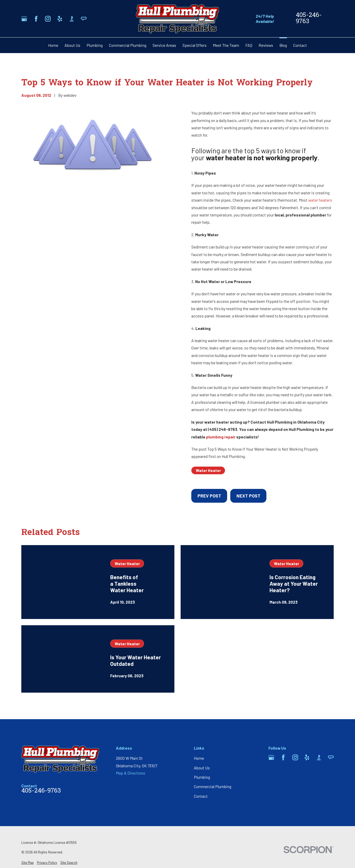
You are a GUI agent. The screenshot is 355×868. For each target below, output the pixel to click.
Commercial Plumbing (213, 786)
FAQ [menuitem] (249, 45)
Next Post (248, 496)
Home (199, 758)
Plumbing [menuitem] (95, 45)
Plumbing (202, 777)
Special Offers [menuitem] (195, 45)
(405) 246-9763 (223, 429)
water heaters (320, 200)
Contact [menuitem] (300, 45)
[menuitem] (28, 863)
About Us (202, 768)
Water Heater (208, 470)
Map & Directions (131, 773)
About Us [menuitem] (72, 45)
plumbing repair (221, 437)
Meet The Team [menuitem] (226, 45)
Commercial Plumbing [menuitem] (128, 45)
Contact (201, 796)
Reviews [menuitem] (266, 45)
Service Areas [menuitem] (164, 45)
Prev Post (209, 496)
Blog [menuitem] (283, 45)
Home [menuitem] (53, 45)
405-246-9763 (309, 19)
